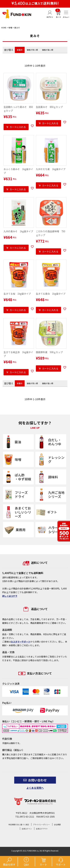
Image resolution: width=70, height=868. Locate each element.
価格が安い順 (32, 50)
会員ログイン (27, 829)
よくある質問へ (35, 788)
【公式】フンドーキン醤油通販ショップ (17, 14)
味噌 (10, 28)
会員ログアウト (42, 829)
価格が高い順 (48, 50)
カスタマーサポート (21, 642)
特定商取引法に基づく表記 (19, 824)
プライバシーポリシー (41, 824)
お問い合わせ (35, 780)
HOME (4, 28)
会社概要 (57, 824)
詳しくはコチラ (10, 596)
